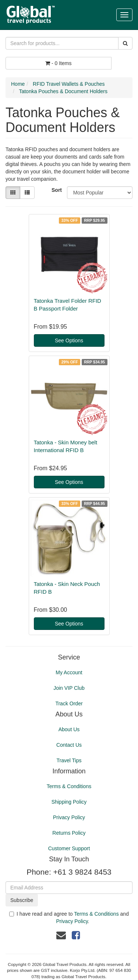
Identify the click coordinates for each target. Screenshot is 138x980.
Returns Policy (69, 833)
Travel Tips (69, 760)
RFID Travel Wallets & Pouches (69, 84)
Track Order (69, 703)
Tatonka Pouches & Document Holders (63, 91)
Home (18, 84)
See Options (69, 340)
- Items (58, 63)
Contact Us (69, 745)
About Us (69, 729)
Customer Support (69, 848)
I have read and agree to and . (69, 918)
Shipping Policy (69, 802)
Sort (56, 190)
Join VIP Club (69, 688)
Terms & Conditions (69, 786)
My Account (69, 672)
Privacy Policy (69, 817)
